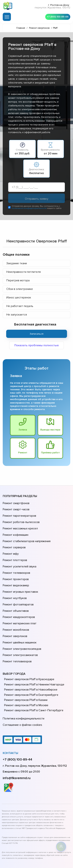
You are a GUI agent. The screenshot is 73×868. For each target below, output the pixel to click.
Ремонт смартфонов (16, 503)
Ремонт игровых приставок (20, 574)
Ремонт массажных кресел (20, 524)
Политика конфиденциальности (23, 686)
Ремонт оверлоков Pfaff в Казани (25, 668)
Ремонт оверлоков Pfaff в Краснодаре (29, 648)
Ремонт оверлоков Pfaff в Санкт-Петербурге (33, 679)
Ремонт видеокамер (15, 569)
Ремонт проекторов (15, 564)
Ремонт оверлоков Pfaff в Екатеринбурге (30, 663)
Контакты (10, 719)
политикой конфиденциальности (29, 209)
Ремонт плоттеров (14, 549)
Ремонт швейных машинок (19, 615)
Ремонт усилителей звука (19, 554)
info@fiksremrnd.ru (17, 744)
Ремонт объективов (15, 590)
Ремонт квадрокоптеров (18, 595)
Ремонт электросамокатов (19, 625)
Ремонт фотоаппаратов (18, 585)
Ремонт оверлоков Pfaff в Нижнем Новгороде (33, 653)
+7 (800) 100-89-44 (57, 16)
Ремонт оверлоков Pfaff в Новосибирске (30, 658)
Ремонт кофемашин (15, 529)
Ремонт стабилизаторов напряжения (26, 534)
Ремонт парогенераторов (19, 513)
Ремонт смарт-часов (16, 508)
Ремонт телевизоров (16, 559)
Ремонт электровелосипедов (21, 620)
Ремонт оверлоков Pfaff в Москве (26, 673)
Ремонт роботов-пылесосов (21, 518)
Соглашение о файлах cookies (22, 691)
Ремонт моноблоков (15, 605)
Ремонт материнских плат (19, 600)
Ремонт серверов (14, 539)
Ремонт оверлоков (15, 610)
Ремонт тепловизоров (17, 630)
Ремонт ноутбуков (14, 580)
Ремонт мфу (10, 544)
